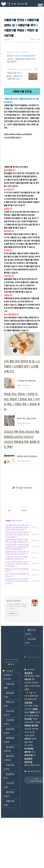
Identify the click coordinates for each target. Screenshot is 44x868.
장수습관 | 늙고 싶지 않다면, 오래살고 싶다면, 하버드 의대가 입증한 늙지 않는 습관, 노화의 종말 (17, 528)
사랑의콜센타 (30, 686)
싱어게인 (28, 722)
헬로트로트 (32, 693)
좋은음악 (9, 752)
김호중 (36, 699)
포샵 (26, 693)
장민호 (34, 732)
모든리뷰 (28, 676)
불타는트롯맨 (29, 759)
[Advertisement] (22, 64)
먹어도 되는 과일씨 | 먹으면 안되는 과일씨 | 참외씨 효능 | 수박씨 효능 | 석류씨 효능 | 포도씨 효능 (17, 557)
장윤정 (27, 706)
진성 (33, 745)
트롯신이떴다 (29, 716)
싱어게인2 (28, 703)
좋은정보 (9, 788)
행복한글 (9, 733)
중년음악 (9, 743)
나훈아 (37, 669)
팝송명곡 (9, 770)
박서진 (27, 689)
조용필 (31, 709)
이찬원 (35, 712)
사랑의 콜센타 (30, 729)
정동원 (32, 706)
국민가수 (28, 732)
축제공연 (9, 688)
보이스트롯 (29, 749)
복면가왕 (28, 756)
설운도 (27, 679)
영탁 (33, 673)
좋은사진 (28, 745)
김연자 (38, 706)
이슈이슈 (9, 707)
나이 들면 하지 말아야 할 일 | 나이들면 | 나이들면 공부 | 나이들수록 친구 (22, 360)
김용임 (27, 683)
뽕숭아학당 (29, 736)
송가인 (32, 726)
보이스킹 (28, 673)
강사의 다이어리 (18, 4)
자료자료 (9, 679)
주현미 (37, 759)
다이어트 (9, 779)
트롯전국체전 (29, 669)
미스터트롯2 (29, 742)
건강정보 (7, 40)
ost (34, 749)
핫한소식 (9, 697)
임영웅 (35, 703)
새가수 (27, 726)
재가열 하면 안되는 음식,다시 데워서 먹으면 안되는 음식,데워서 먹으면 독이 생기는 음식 (17, 574)
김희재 (36, 709)
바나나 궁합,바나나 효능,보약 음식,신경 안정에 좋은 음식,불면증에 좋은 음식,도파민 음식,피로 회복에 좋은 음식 (17, 521)
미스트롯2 (28, 712)
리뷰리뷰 (9, 761)
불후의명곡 (34, 689)
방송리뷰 (9, 724)
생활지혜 (9, 797)
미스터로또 (29, 699)
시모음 (37, 716)
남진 (26, 709)
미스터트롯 (29, 739)
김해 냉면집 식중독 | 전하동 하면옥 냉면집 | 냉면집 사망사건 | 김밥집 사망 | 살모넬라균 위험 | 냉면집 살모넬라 (17, 540)
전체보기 (8, 670)
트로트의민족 (35, 679)
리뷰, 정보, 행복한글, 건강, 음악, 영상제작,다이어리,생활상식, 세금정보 (16, 600)
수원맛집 (35, 676)
